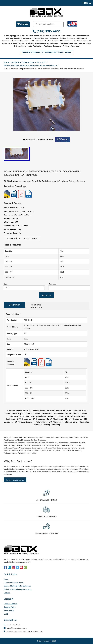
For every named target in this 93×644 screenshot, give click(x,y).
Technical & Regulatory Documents (18, 589)
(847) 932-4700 (47, 31)
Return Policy (9, 610)
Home (6, 62)
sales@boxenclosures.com (15, 628)
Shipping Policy (10, 607)
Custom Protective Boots (13, 582)
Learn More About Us (15, 480)
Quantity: (52, 284)
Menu (87, 3)
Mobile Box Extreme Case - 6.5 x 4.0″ (28, 62)
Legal (6, 614)
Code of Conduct (11, 604)
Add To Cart (46, 295)
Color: (6, 284)
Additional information (36, 306)
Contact (7, 593)
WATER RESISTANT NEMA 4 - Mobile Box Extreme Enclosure (30, 65)
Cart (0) (23, 24)
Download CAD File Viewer (47, 139)
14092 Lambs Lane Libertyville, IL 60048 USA (23, 631)
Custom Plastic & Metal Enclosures (17, 586)
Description (15, 305)
